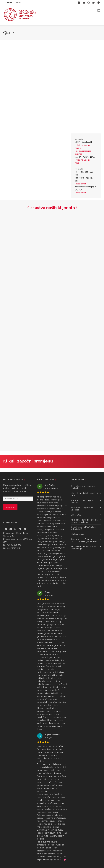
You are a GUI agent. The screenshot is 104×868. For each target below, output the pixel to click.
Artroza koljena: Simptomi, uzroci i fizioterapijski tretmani (84, 540)
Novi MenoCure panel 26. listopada (82, 509)
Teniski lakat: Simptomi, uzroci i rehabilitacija (84, 548)
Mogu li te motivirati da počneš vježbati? (84, 494)
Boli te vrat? (76, 515)
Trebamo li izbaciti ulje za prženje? (82, 502)
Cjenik (18, 2)
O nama (8, 2)
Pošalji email (80, 184)
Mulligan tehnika (78, 534)
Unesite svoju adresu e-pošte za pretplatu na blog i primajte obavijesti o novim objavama (17, 488)
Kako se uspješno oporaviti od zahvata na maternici (84, 521)
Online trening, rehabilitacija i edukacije (83, 487)
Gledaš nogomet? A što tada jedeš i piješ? (83, 528)
